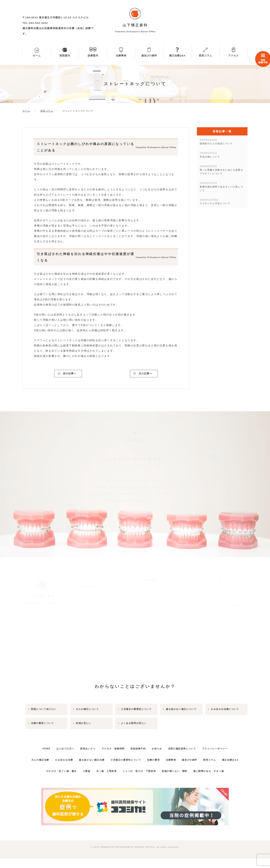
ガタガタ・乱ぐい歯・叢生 (55, 781)
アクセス (233, 56)
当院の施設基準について (189, 747)
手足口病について (210, 155)
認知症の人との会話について (216, 142)
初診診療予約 (139, 747)
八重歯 (83, 781)
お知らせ (161, 747)
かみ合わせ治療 (69, 758)
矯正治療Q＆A (135, 769)
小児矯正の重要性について (136, 758)
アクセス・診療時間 (112, 747)
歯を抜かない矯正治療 (99, 758)
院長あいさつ (84, 747)
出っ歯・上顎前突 (105, 781)
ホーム (37, 56)
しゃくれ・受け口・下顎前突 (141, 781)
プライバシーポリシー (224, 747)
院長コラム (205, 56)
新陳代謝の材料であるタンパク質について (221, 187)
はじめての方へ (59, 747)
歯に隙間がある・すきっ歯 (215, 781)
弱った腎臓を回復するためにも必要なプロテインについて (221, 170)
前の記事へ (69, 374)
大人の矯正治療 (42, 758)
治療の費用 (166, 758)
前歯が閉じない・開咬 (178, 781)
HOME (37, 747)
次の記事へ (145, 374)
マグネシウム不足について (215, 202)
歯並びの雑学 (149, 56)
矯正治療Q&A (177, 56)
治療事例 (121, 56)
